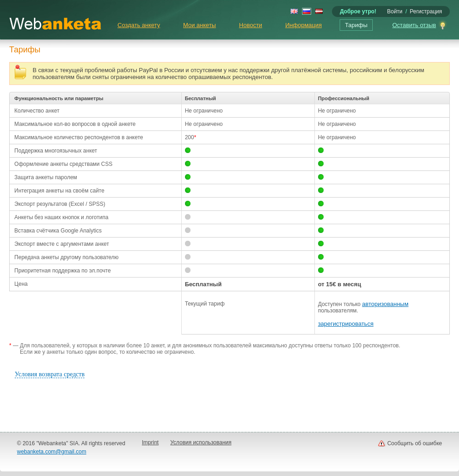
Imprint (150, 442)
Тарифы (356, 25)
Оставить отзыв (414, 25)
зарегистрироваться (346, 324)
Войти (395, 11)
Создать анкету (139, 25)
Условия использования (201, 442)
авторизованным (385, 304)
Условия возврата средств (50, 374)
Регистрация (426, 11)
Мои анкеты (199, 25)
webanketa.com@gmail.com (52, 452)
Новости (251, 25)
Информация (303, 25)
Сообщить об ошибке (415, 443)
